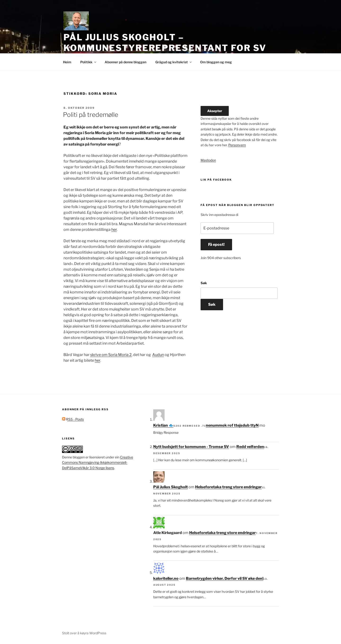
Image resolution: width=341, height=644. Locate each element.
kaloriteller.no (166, 578)
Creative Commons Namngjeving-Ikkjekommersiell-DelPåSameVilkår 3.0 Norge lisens (98, 462)
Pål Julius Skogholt (170, 487)
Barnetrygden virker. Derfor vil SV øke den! (225, 578)
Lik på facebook (216, 180)
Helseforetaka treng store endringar (228, 487)
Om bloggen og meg (216, 62)
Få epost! (216, 244)
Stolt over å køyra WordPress (84, 633)
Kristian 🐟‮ (163, 425)
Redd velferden (250, 447)
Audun (158, 355)
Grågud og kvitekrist (174, 62)
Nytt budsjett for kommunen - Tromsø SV (191, 447)
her (114, 230)
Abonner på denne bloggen (126, 62)
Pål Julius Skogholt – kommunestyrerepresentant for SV (165, 43)
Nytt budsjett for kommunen (232, 425)
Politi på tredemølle (91, 115)
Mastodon (208, 160)
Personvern (237, 145)
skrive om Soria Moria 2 (111, 355)
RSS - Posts (73, 419)
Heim (67, 62)
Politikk (89, 62)
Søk (204, 283)
